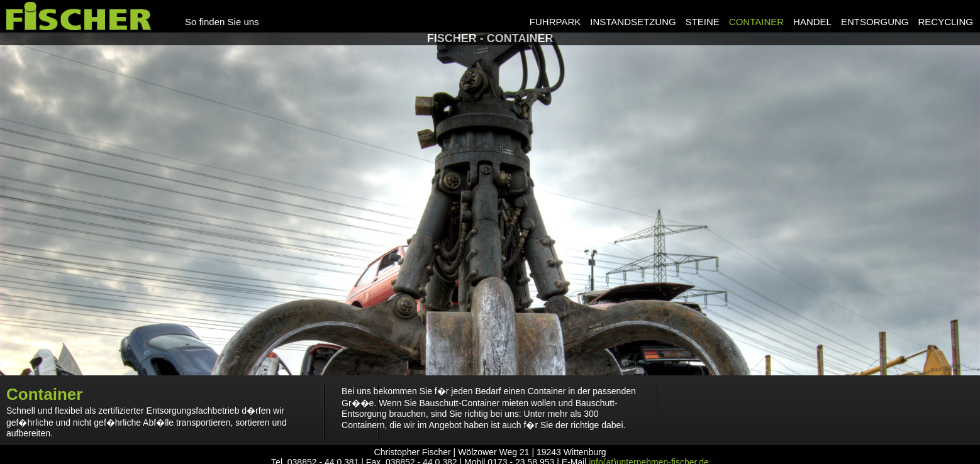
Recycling (945, 22)
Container (756, 22)
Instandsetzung (633, 22)
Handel (812, 22)
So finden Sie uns (222, 22)
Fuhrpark (555, 22)
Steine (703, 22)
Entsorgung (875, 22)
